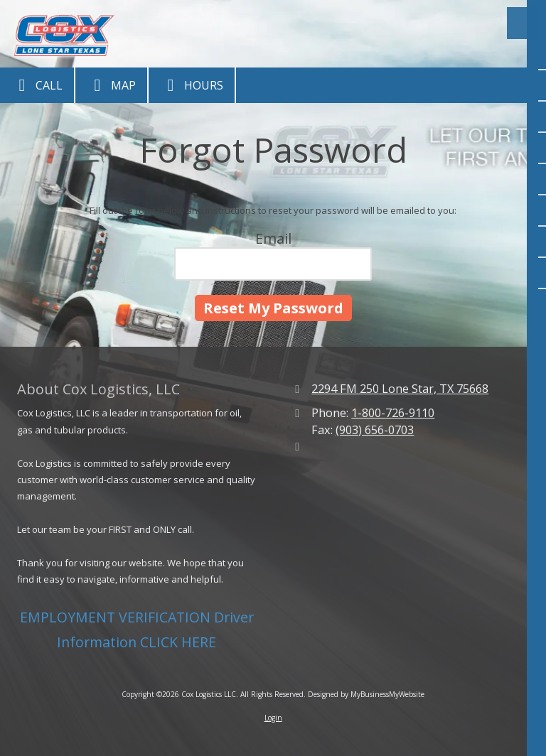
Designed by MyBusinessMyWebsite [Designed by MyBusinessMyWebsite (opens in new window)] (366, 694)
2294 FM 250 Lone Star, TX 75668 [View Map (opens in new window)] (400, 389)
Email (273, 238)
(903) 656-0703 (375, 430)
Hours (192, 85)
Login (273, 718)
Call (37, 85)
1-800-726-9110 (393, 413)
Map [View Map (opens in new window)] (111, 85)
